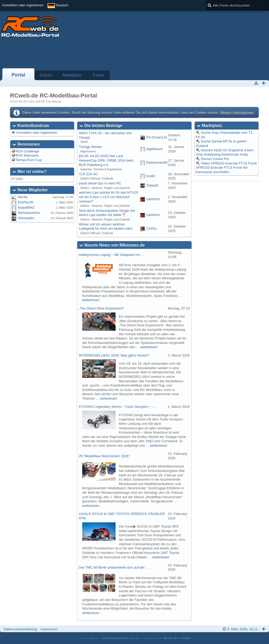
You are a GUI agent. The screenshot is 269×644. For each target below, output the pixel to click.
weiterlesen (91, 300)
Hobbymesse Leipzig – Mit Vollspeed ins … (112, 255)
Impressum (49, 629)
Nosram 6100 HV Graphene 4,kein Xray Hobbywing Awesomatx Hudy (224, 152)
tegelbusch (155, 149)
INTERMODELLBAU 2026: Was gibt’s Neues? (114, 355)
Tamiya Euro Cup (29, 160)
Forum (46, 75)
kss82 (151, 176)
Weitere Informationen (237, 112)
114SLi (152, 228)
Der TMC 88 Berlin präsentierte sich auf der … (114, 567)
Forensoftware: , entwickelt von (134, 638)
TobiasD (152, 185)
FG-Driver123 (157, 138)
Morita (23, 197)
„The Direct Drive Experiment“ (101, 308)
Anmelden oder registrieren (23, 5)
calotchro (153, 199)
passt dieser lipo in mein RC (100, 183)
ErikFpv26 (26, 202)
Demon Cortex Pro (214, 159)
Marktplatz (72, 75)
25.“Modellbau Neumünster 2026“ (104, 456)
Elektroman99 (157, 163)
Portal (18, 75)
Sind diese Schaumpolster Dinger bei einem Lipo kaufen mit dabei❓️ (107, 213)
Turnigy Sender (90, 147)
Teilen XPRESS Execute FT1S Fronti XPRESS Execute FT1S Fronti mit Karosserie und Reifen (226, 168)
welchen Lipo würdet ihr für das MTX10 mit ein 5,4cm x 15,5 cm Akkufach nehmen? (108, 197)
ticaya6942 (26, 207)
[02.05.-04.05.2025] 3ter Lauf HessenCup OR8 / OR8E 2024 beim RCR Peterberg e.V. (106, 160)
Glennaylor (26, 218)
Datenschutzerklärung (20, 629)
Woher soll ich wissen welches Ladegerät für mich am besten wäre (106, 226)
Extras (99, 75)
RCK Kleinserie (27, 155)
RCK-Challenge (27, 151)
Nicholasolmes (29, 213)
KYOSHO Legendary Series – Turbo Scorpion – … (117, 407)
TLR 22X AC (88, 174)
